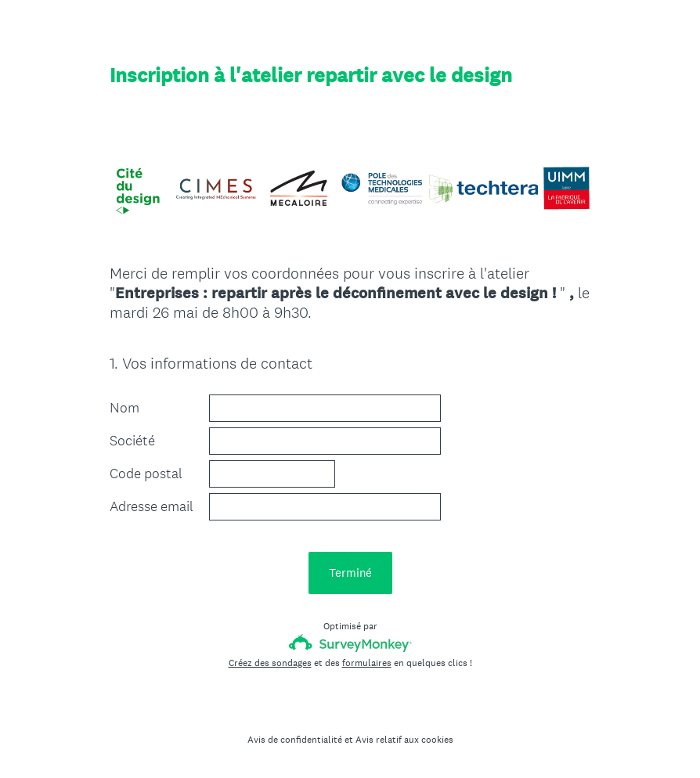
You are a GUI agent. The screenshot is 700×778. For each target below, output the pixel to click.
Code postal (146, 474)
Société (132, 441)
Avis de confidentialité (295, 740)
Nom (124, 408)
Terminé (350, 573)
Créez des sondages (270, 663)
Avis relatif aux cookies (404, 740)
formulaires (367, 663)
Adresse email (152, 506)
